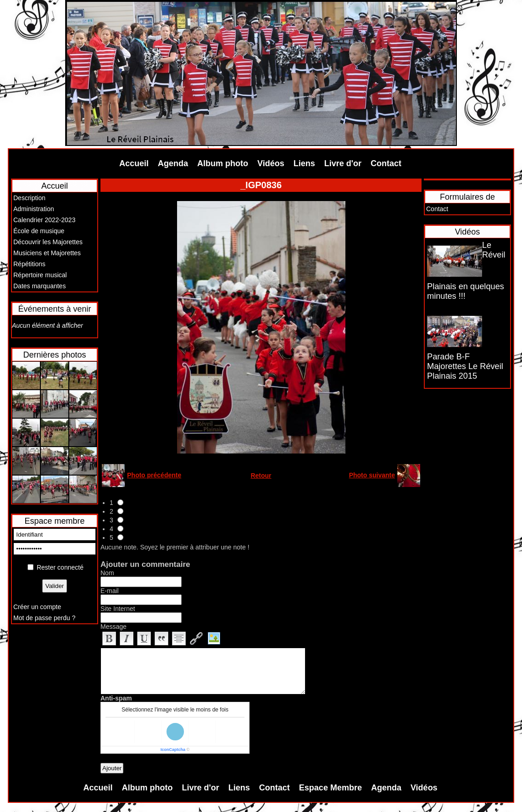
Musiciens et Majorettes (47, 253)
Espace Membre (330, 788)
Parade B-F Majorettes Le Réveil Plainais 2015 (465, 366)
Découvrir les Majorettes (48, 242)
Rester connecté (60, 567)
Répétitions (29, 264)
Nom (107, 573)
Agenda (173, 163)
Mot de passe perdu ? (44, 618)
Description (29, 198)
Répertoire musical (40, 275)
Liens (304, 163)
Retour (261, 476)
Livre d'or (343, 163)
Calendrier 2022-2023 (44, 220)
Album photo (223, 163)
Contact (386, 163)
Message (114, 627)
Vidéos (271, 163)
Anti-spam (116, 698)
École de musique (39, 231)
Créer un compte (37, 607)
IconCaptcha (173, 750)
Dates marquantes (39, 286)
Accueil (134, 163)
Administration (34, 209)
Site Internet (118, 609)
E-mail (110, 591)
